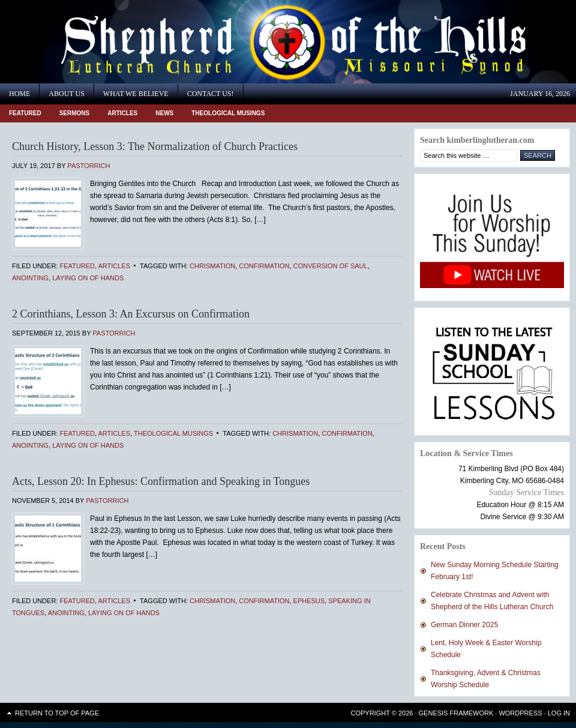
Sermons (75, 113)
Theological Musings (228, 113)
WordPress (520, 713)
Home (19, 94)
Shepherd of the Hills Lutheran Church (108, 42)
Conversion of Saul (331, 266)
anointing (30, 278)
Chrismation (212, 266)
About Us (66, 94)
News (164, 113)
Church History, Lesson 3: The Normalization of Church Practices (155, 146)
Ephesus (309, 601)
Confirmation (264, 266)
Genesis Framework (456, 713)
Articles (122, 113)
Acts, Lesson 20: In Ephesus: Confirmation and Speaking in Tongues (161, 481)
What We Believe (136, 94)
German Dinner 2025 (464, 625)
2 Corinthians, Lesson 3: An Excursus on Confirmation (131, 314)
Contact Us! (211, 94)
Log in (559, 713)
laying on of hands (88, 278)
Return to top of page (57, 713)
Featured (25, 113)
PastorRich (88, 166)
